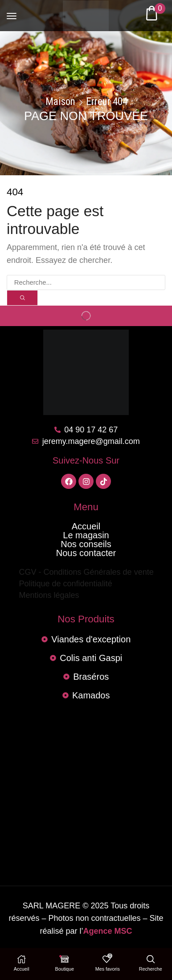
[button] (12, 12)
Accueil (86, 526)
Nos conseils (86, 544)
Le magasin (86, 535)
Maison (60, 102)
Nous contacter (86, 553)
